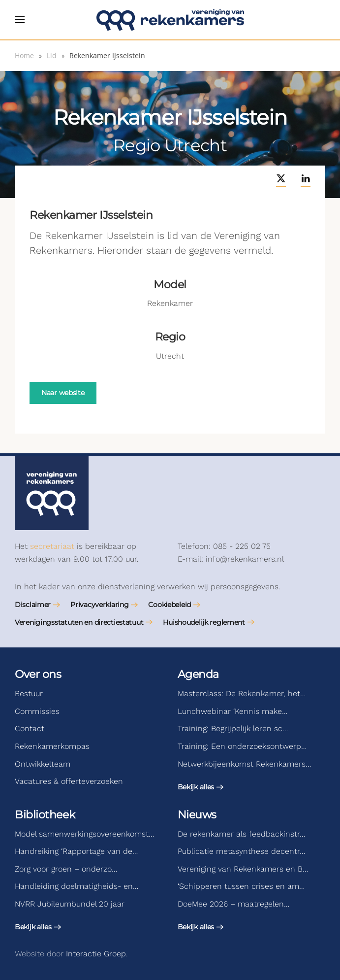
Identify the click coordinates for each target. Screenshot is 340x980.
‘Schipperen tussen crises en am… (241, 886)
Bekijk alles (196, 787)
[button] (20, 20)
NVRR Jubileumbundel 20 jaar (70, 904)
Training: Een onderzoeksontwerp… (242, 746)
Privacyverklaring (99, 605)
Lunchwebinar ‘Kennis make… (232, 711)
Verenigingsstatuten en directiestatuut (79, 622)
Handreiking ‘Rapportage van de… (76, 851)
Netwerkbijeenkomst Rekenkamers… (244, 764)
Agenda (198, 674)
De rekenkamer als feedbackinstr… (241, 834)
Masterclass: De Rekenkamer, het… (242, 693)
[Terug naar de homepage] (170, 20)
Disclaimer (33, 605)
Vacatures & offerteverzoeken (69, 781)
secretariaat (52, 546)
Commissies (37, 711)
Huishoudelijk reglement (204, 622)
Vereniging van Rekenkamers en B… (243, 869)
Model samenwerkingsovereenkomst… (84, 834)
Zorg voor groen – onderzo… (66, 869)
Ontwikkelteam (43, 764)
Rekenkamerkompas (52, 746)
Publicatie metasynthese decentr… (241, 851)
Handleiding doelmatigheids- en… (77, 886)
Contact (30, 728)
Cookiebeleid (170, 605)
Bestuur (29, 693)
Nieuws (197, 815)
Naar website (63, 393)
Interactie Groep (96, 954)
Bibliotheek (45, 815)
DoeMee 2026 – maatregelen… (233, 904)
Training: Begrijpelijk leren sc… (233, 728)
